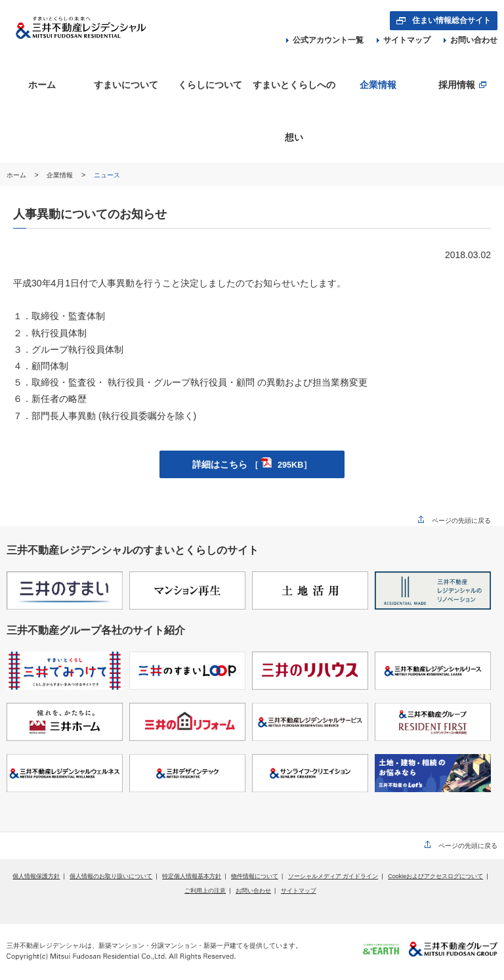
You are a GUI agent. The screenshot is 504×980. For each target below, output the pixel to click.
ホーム (17, 175)
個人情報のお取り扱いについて (111, 876)
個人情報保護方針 (36, 876)
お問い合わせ (471, 40)
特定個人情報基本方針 (192, 876)
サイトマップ (404, 40)
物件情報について (255, 876)
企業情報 (61, 175)
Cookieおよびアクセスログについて (435, 876)
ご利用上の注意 (205, 891)
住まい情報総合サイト (451, 20)
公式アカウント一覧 (325, 40)
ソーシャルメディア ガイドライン (333, 876)
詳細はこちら (252, 464)
